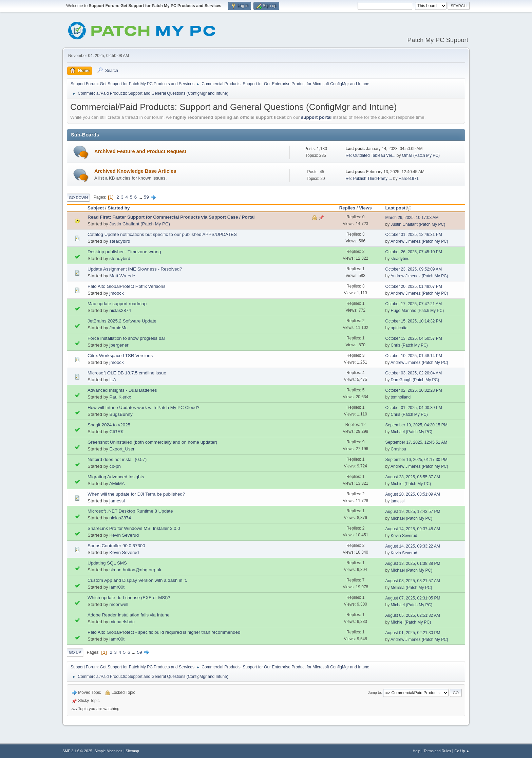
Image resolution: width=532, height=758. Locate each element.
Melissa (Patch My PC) (412, 588)
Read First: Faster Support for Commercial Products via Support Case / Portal (171, 217)
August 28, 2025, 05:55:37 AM (413, 477)
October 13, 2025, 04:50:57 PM (414, 338)
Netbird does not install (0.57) (117, 459)
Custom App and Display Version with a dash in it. (137, 580)
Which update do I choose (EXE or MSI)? (129, 598)
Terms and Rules (438, 751)
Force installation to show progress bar (126, 338)
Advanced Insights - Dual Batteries (122, 390)
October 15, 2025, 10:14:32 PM (414, 321)
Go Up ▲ (462, 751)
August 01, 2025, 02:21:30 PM (413, 633)
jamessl (117, 501)
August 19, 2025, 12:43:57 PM (413, 512)
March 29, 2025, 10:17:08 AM (412, 218)
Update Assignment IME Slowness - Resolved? (135, 269)
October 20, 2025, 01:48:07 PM (414, 286)
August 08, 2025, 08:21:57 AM (413, 581)
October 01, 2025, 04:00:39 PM (414, 408)
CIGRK (116, 432)
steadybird (120, 241)
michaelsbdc (122, 622)
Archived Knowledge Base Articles (135, 171)
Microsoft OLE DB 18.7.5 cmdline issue (127, 373)
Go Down (78, 198)
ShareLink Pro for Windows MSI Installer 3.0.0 (134, 528)
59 (146, 197)
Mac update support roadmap (117, 304)
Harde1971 (409, 179)
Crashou (398, 449)
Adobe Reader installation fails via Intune (129, 615)
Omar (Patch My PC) (421, 155)
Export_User (122, 449)
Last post (398, 208)
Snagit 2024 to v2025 (109, 425)
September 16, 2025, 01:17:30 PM (416, 460)
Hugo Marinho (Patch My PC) (417, 311)
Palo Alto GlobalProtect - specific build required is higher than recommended (164, 632)
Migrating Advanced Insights (116, 477)
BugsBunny (121, 414)
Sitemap (132, 751)
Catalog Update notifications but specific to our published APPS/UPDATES (162, 234)
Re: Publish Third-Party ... (369, 179)
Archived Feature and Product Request (140, 151)
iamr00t (117, 587)
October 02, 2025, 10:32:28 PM (414, 390)
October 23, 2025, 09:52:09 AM (414, 269)
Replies (347, 208)
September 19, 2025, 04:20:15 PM (416, 425)
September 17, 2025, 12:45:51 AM (416, 442)
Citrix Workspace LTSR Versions (120, 356)
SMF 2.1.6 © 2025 (77, 751)
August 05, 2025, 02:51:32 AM (413, 615)
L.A (113, 380)
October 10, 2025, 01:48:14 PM (414, 356)
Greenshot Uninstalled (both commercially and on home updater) (152, 442)
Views (365, 208)
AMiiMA (117, 484)
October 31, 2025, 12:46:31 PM (414, 235)
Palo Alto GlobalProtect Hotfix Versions (127, 286)
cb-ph (115, 466)
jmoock (116, 293)
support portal (316, 117)
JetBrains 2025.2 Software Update (122, 321)
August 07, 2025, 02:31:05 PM (413, 598)
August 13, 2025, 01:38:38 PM (413, 563)
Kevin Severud (124, 535)
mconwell (119, 604)
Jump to (374, 692)
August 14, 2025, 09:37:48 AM (413, 529)
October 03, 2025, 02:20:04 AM (414, 373)
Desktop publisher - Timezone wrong (124, 252)
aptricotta (399, 328)
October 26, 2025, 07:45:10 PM (414, 252)
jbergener (119, 345)
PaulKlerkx (120, 397)
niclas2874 (120, 310)
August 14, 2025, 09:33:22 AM (413, 546)
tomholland (401, 397)
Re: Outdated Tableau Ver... (370, 155)
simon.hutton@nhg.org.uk (135, 570)
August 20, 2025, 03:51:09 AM (413, 494)
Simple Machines (108, 751)
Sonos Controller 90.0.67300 (116, 546)
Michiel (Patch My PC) (411, 484)
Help (417, 751)
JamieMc (118, 328)
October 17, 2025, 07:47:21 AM (414, 304)
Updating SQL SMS (107, 563)
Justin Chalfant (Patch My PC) (140, 224)
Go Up (75, 652)
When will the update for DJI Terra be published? (136, 494)
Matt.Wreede (122, 276)
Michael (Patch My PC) (412, 432)
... (141, 197)
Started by (119, 208)
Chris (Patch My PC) (409, 345)
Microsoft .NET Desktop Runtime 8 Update (130, 511)
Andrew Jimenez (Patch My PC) (419, 241)
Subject (96, 208)
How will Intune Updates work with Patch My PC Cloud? (144, 408)
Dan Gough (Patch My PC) (415, 380)
